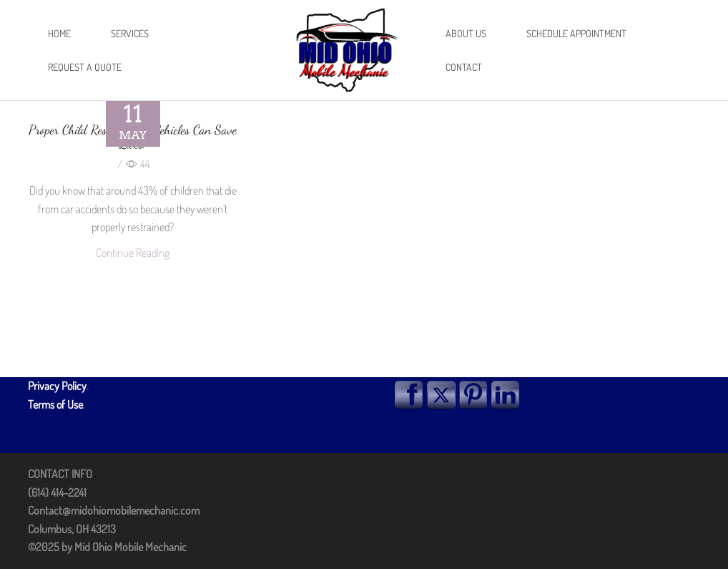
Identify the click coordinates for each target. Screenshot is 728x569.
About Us (466, 33)
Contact (464, 67)
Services (130, 33)
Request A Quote (85, 67)
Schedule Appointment (576, 33)
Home (59, 33)
